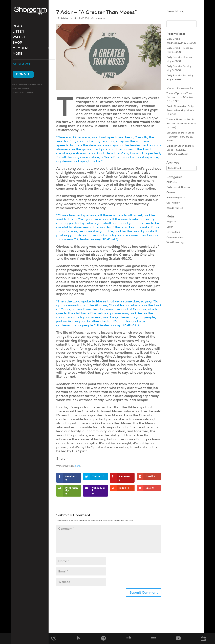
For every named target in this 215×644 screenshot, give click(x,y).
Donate (23, 75)
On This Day (173, 203)
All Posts (171, 182)
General (171, 192)
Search (25, 65)
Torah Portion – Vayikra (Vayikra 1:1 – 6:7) (181, 123)
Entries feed (173, 232)
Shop (17, 43)
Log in (170, 227)
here (78, 466)
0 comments (98, 18)
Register (171, 221)
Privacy (31, 93)
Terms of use (19, 93)
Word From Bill (175, 208)
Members (21, 49)
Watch (19, 38)
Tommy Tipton (175, 93)
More (18, 54)
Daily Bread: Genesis (178, 187)
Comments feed (175, 237)
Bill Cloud (172, 133)
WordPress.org (175, 242)
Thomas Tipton (175, 119)
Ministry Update (176, 197)
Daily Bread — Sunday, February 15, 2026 (180, 137)
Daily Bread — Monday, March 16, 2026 (180, 110)
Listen (18, 32)
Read (17, 27)
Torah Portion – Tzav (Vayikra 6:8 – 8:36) (180, 97)
